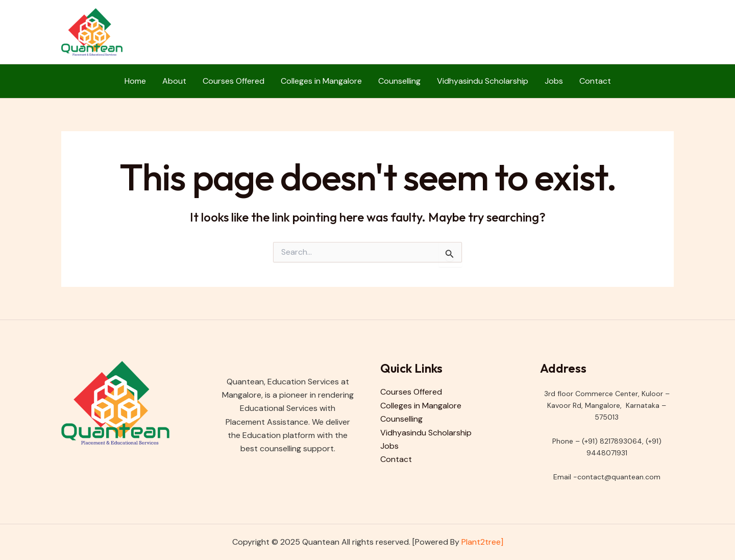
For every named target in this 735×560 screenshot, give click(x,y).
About (174, 81)
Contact (595, 81)
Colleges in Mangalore (321, 81)
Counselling (399, 81)
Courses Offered (234, 81)
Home (135, 81)
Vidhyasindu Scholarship (483, 81)
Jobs (554, 81)
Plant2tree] (482, 542)
